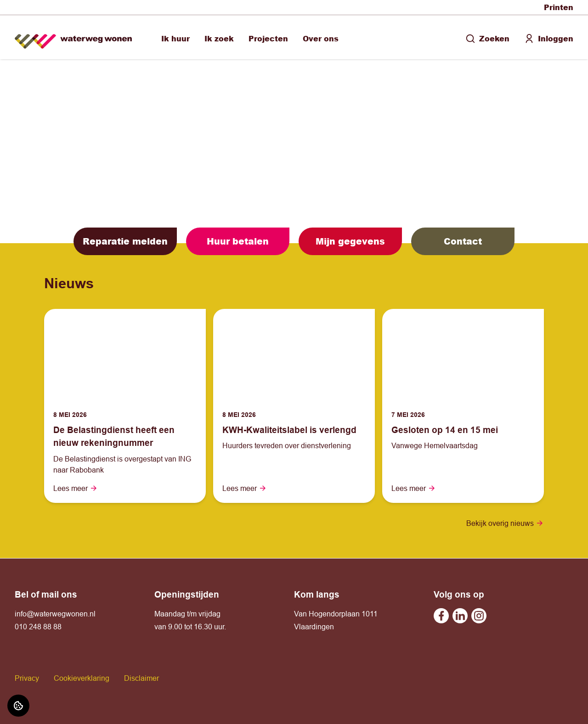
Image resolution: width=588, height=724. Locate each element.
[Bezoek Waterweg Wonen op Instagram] (479, 616)
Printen (559, 7)
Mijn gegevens (350, 241)
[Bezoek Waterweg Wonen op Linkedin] (460, 616)
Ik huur (175, 38)
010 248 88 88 (38, 627)
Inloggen (549, 38)
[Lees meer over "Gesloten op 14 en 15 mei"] (463, 430)
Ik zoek (219, 38)
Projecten (268, 38)
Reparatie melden (125, 241)
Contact (463, 241)
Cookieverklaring (82, 678)
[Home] (73, 37)
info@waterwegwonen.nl (55, 614)
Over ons (321, 38)
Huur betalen (238, 241)
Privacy (27, 678)
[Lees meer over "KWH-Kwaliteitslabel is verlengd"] (294, 430)
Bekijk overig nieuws (505, 523)
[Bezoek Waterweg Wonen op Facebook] (441, 616)
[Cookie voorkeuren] (18, 706)
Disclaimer (141, 678)
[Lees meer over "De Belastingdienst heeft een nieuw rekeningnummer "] (125, 436)
